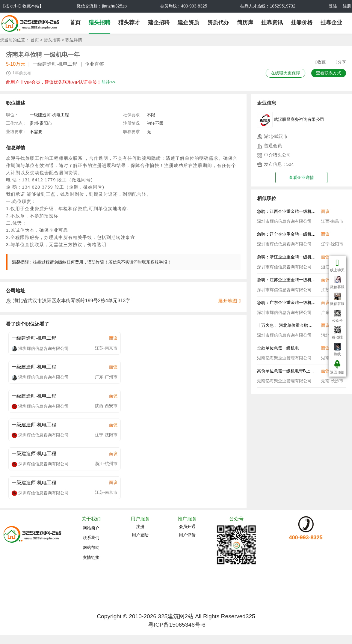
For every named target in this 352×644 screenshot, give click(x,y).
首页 (75, 22)
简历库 (245, 22)
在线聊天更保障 (285, 73)
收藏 (321, 62)
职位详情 (74, 40)
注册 (347, 6)
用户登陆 (140, 535)
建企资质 (188, 22)
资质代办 (218, 22)
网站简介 (91, 528)
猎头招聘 (99, 22)
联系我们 (91, 538)
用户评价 (187, 535)
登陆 (333, 6)
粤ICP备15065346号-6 (177, 625)
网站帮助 (91, 547)
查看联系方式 (329, 73)
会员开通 (187, 526)
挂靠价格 (302, 22)
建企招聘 (159, 22)
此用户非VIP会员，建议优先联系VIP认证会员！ (61, 82)
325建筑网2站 (176, 616)
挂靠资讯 (272, 22)
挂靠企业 (331, 22)
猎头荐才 (129, 22)
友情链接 (91, 557)
